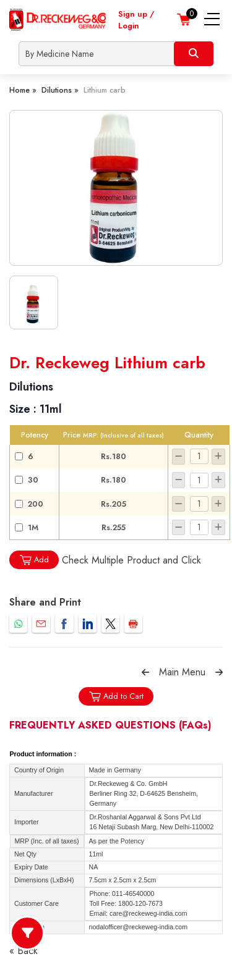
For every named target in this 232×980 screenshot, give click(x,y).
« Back (24, 951)
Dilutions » (60, 90)
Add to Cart (116, 697)
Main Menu (182, 672)
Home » (23, 90)
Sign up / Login (136, 20)
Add (34, 560)
